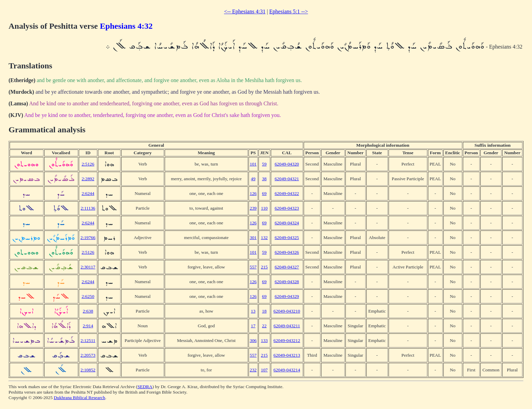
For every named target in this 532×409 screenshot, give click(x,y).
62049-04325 (287, 238)
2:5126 (88, 164)
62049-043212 (287, 340)
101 (253, 164)
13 (253, 311)
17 (253, 326)
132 (264, 238)
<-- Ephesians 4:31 (245, 11)
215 (264, 267)
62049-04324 (287, 223)
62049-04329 (287, 296)
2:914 (88, 326)
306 (253, 340)
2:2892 (88, 179)
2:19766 (88, 238)
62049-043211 (287, 326)
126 (253, 193)
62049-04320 (287, 164)
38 (264, 179)
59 (264, 164)
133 (264, 340)
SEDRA (145, 387)
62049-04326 (287, 252)
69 (264, 193)
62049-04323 (287, 208)
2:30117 (88, 267)
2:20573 (88, 355)
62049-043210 (287, 311)
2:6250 (88, 296)
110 (264, 208)
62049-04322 (287, 193)
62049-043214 (287, 370)
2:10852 (88, 370)
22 (264, 326)
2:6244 (88, 193)
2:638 (88, 311)
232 (253, 370)
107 (264, 370)
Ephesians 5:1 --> (289, 11)
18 (264, 311)
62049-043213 (287, 355)
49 (253, 179)
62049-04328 (287, 282)
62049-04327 (287, 267)
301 (253, 238)
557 (253, 267)
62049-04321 (287, 179)
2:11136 (88, 208)
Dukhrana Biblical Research (79, 398)
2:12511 (88, 340)
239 (253, 208)
